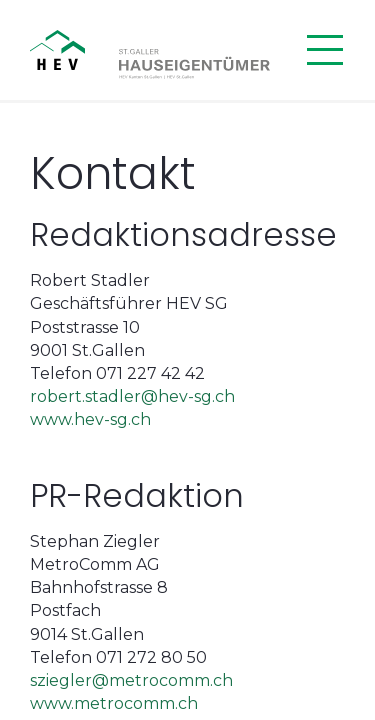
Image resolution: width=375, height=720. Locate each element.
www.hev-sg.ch (90, 419)
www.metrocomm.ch (114, 703)
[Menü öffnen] (325, 50)
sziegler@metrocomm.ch (131, 680)
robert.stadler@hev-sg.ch (132, 396)
